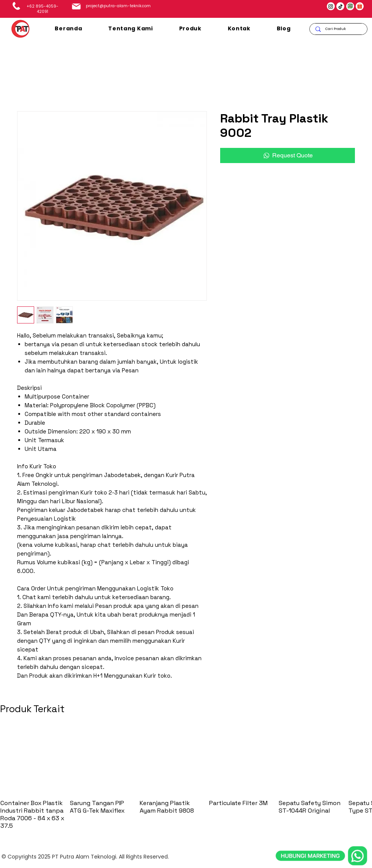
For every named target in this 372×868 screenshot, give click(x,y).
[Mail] (76, 6)
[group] (186, 779)
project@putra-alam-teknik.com (118, 6)
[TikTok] (340, 6)
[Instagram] (331, 6)
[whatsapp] (322, 821)
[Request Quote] (288, 155)
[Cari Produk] (338, 29)
